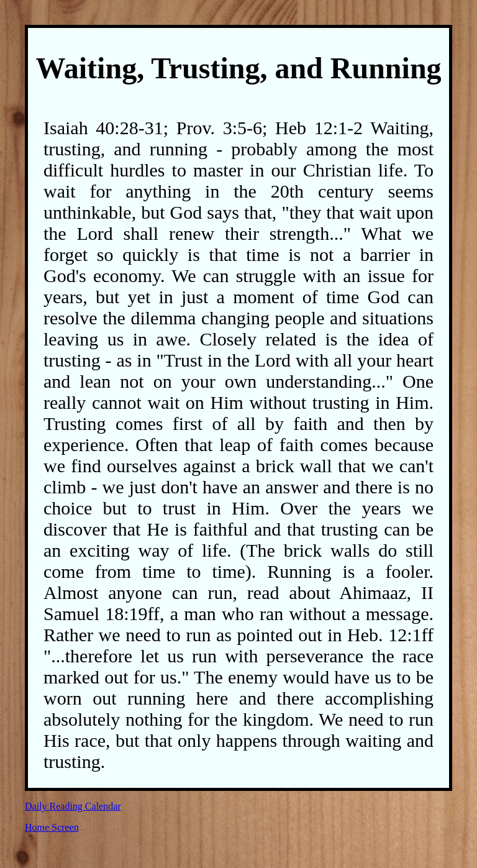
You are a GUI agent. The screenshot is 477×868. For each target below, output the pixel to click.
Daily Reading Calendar (73, 806)
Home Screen (52, 827)
